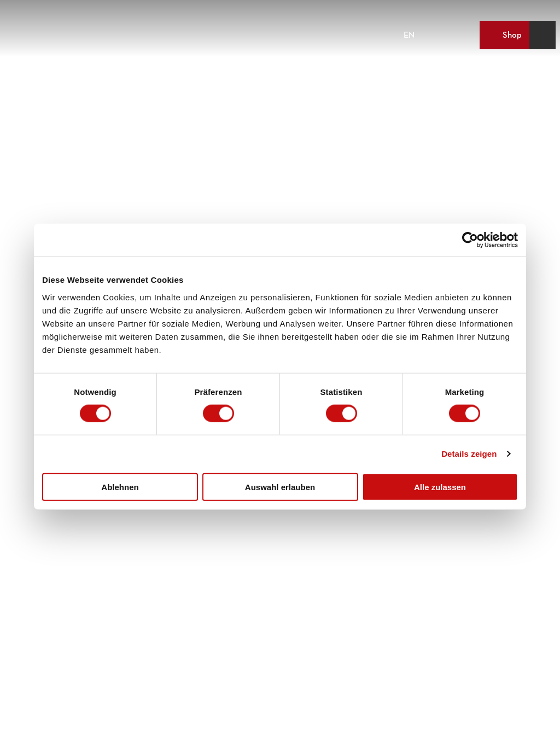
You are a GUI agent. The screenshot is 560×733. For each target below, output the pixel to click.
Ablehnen (120, 487)
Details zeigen (469, 454)
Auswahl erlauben (280, 487)
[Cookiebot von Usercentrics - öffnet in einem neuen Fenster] (470, 240)
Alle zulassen (440, 487)
